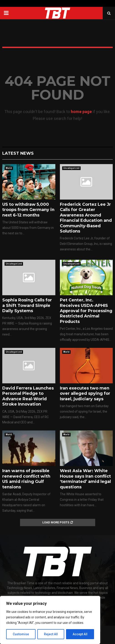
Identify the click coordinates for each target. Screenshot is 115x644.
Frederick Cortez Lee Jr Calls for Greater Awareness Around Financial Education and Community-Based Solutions (86, 218)
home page (81, 112)
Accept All (80, 634)
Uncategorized (71, 168)
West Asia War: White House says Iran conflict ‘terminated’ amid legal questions (85, 479)
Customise (21, 634)
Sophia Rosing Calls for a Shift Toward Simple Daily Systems (27, 305)
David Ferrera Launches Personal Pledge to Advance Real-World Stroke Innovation (28, 396)
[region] (50, 620)
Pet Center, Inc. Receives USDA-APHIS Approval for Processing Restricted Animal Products (86, 311)
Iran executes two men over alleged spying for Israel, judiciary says (85, 394)
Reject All (51, 634)
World (9, 168)
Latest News (18, 153)
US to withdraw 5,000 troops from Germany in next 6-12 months (28, 210)
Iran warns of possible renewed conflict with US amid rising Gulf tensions (26, 479)
